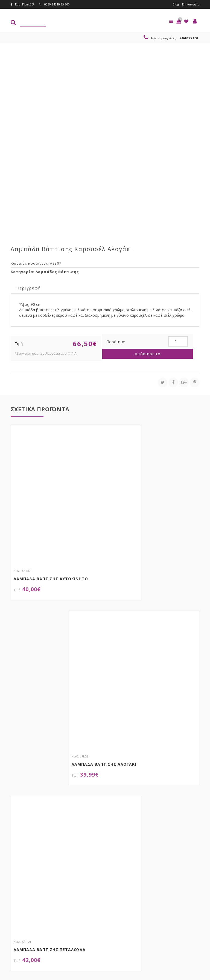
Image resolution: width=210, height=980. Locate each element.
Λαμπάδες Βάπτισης (57, 272)
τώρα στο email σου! (56, 886)
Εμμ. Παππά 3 (22, 4)
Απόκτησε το (148, 354)
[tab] (29, 288)
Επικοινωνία (190, 4)
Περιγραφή (29, 288)
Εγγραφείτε (131, 897)
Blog (175, 4)
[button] (179, 21)
